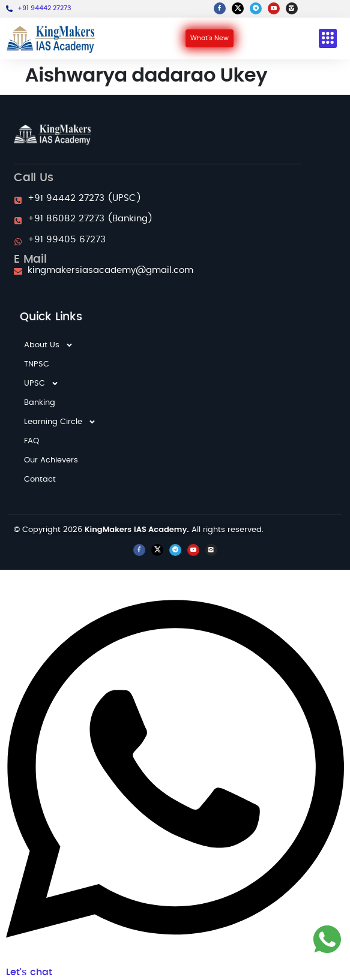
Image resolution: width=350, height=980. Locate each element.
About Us (49, 345)
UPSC (41, 384)
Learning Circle (60, 422)
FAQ (32, 441)
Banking (40, 403)
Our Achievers (51, 460)
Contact (40, 480)
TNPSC (37, 364)
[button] (328, 39)
